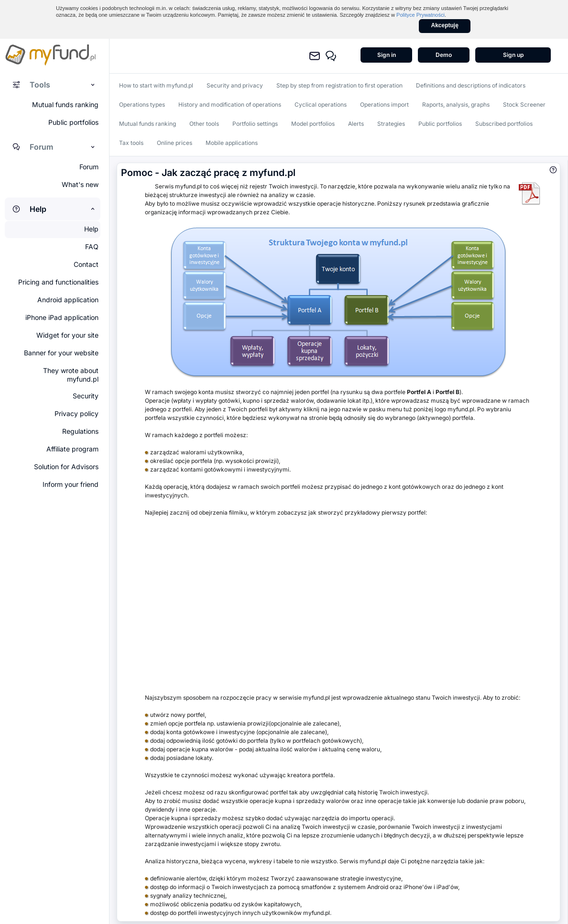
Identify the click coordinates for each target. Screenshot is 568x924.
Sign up (513, 55)
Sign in (387, 55)
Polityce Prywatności (421, 15)
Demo (444, 55)
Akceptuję (445, 25)
